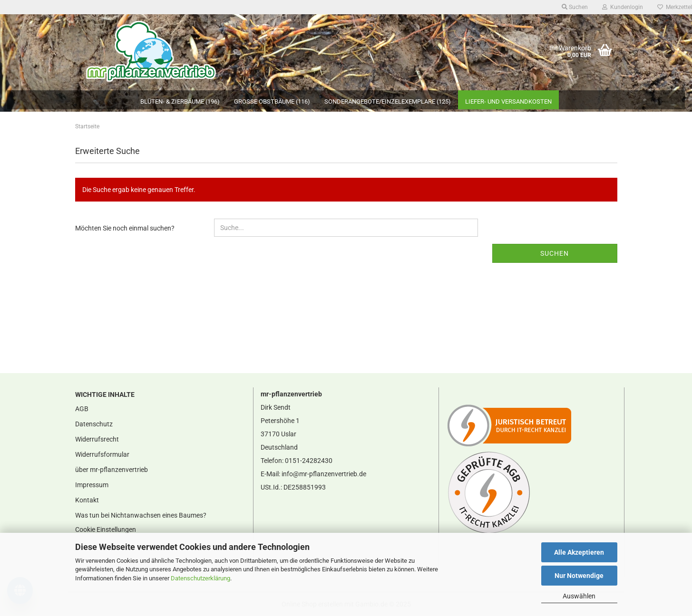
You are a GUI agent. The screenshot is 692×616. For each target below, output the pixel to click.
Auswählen (579, 596)
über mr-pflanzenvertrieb (112, 470)
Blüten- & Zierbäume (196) (180, 101)
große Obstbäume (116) (272, 101)
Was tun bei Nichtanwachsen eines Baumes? (141, 515)
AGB (82, 409)
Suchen (555, 253)
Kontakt (87, 500)
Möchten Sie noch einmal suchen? (125, 228)
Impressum (92, 485)
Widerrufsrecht (97, 439)
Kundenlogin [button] (623, 7)
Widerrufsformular (102, 454)
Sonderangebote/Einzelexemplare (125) (388, 101)
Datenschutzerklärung (200, 578)
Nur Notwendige (579, 576)
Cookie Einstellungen (106, 529)
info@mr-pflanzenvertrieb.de (324, 474)
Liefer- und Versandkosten (508, 101)
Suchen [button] (575, 7)
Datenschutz (94, 424)
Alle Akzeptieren (579, 552)
